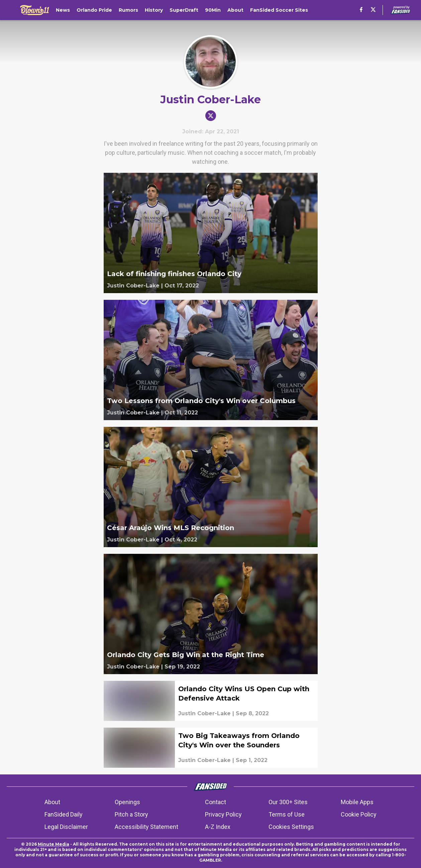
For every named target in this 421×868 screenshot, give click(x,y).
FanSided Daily (64, 814)
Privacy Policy (223, 814)
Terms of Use (287, 814)
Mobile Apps (357, 802)
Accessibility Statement (146, 827)
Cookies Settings (291, 827)
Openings (127, 802)
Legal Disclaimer (66, 827)
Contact (216, 802)
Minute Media (54, 844)
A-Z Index (218, 827)
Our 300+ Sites (288, 802)
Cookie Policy (359, 814)
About (52, 802)
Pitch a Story (131, 814)
